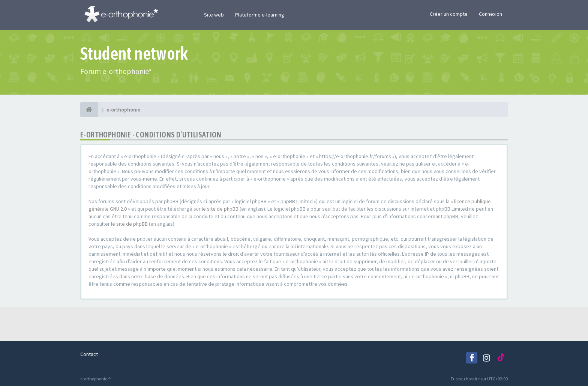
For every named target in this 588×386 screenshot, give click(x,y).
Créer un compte (449, 14)
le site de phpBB (220, 209)
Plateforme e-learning (260, 15)
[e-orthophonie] (89, 110)
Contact (89, 354)
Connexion (490, 14)
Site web (214, 15)
